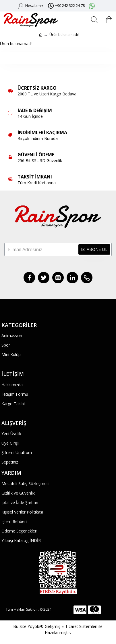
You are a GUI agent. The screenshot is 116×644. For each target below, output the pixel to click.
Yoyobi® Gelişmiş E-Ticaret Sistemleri (62, 626)
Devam (58, 58)
